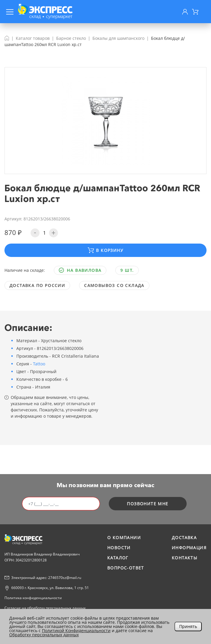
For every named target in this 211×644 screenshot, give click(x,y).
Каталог (118, 558)
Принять (188, 626)
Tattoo (39, 364)
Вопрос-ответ (126, 568)
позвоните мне (148, 504)
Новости (119, 548)
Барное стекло (71, 38)
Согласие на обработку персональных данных (45, 608)
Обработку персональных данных (44, 635)
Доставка (184, 538)
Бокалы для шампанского (118, 38)
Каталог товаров (33, 38)
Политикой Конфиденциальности (76, 630)
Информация (189, 548)
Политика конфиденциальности (33, 598)
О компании (124, 538)
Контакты (185, 558)
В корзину (105, 250)
